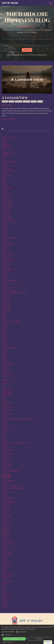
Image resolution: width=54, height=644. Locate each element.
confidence (6, 214)
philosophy (6, 479)
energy (5, 286)
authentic (6, 166)
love (4, 398)
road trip (6, 533)
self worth (6, 550)
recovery (5, 512)
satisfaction (6, 536)
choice (4, 195)
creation (5, 231)
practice (5, 490)
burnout (5, 185)
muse (4, 436)
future (5, 331)
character (6, 193)
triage (4, 588)
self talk (5, 548)
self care (5, 538)
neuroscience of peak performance (15, 443)
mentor (5, 417)
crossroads (6, 245)
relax (4, 519)
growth (5, 338)
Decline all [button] (39, 639)
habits (4, 343)
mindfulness (18, 101)
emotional (6, 278)
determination (7, 255)
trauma (5, 586)
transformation (8, 581)
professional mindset (10, 502)
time (4, 579)
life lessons (6, 388)
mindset (5, 429)
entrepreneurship (9, 290)
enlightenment (8, 288)
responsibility (7, 526)
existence (5, 300)
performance (7, 467)
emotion (5, 276)
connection (6, 216)
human (5, 357)
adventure (6, 147)
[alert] (27, 634)
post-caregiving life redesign (13, 488)
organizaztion (7, 450)
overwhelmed (7, 457)
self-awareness (8, 552)
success (5, 571)
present (5, 495)
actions (5, 143)
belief (4, 181)
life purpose (7, 393)
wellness (5, 602)
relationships (7, 517)
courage (5, 226)
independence (7, 364)
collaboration (7, 200)
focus (4, 324)
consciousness (7, 219)
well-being (6, 598)
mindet (5, 421)
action (4, 140)
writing (5, 607)
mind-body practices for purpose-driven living (19, 419)
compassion (6, 209)
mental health (7, 414)
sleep (4, 560)
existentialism (7, 305)
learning (5, 383)
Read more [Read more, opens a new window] (32, 629)
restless (5, 529)
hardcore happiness (9, 348)
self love (5, 545)
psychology (6, 507)
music (4, 438)
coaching (5, 197)
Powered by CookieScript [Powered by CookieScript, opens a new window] (7, 642)
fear (4, 317)
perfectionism (7, 464)
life (3, 386)
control (5, 224)
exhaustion (6, 297)
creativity (5, 233)
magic (4, 400)
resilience (6, 521)
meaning (11, 101)
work (4, 605)
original (5, 452)
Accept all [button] (14, 639)
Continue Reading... (9, 119)
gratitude (5, 101)
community (6, 207)
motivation (6, 433)
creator (5, 236)
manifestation (7, 402)
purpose (40, 101)
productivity (6, 500)
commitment (7, 202)
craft (4, 228)
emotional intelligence (10, 281)
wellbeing (6, 600)
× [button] (52, 626)
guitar (4, 340)
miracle (5, 431)
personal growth (8, 469)
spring (4, 562)
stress (4, 569)
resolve (5, 524)
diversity (5, 266)
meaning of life (8, 407)
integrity (5, 369)
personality (6, 474)
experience (6, 307)
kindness (5, 381)
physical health (8, 481)
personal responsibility (10, 471)
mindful (5, 424)
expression (6, 312)
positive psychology (9, 486)
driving (5, 274)
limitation (6, 395)
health (4, 352)
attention (5, 164)
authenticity (6, 169)
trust (4, 591)
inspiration (6, 367)
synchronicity (7, 574)
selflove (5, 557)
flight (4, 319)
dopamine (6, 271)
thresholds (6, 576)
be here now (7, 176)
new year (5, 445)
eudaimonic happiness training (14, 293)
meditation (6, 409)
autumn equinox (8, 171)
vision (4, 595)
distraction (6, 264)
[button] (9, 632)
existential (6, 302)
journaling (6, 376)
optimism (5, 448)
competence (7, 212)
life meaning (7, 390)
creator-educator (9, 238)
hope (4, 355)
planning (34, 101)
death (4, 250)
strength (5, 567)
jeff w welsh (7, 374)
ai (3, 150)
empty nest (6, 283)
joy (3, 378)
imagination (6, 362)
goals (4, 333)
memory (5, 412)
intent (4, 371)
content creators (8, 221)
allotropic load (8, 152)
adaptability (6, 145)
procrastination (8, 498)
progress (5, 505)
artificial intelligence (10, 162)
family (4, 314)
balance (5, 174)
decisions (5, 252)
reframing (6, 514)
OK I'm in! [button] (27, 50)
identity (5, 359)
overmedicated (8, 455)
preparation (6, 493)
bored (4, 183)
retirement (6, 531)
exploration (6, 309)
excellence (6, 295)
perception (6, 462)
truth (4, 593)
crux (4, 247)
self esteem (6, 541)
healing (5, 350)
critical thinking (8, 243)
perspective (26, 101)
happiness (6, 345)
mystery (5, 440)
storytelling (6, 564)
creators (5, 240)
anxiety (5, 157)
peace (4, 459)
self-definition (7, 555)
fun (3, 328)
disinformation (7, 262)
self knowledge (8, 543)
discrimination (7, 259)
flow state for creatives (11, 321)
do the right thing (9, 269)
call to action (7, 188)
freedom (5, 326)
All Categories (7, 138)
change (5, 190)
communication (8, 205)
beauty (5, 178)
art (3, 159)
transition (6, 583)
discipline (5, 257)
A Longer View (15, 98)
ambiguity (6, 154)
